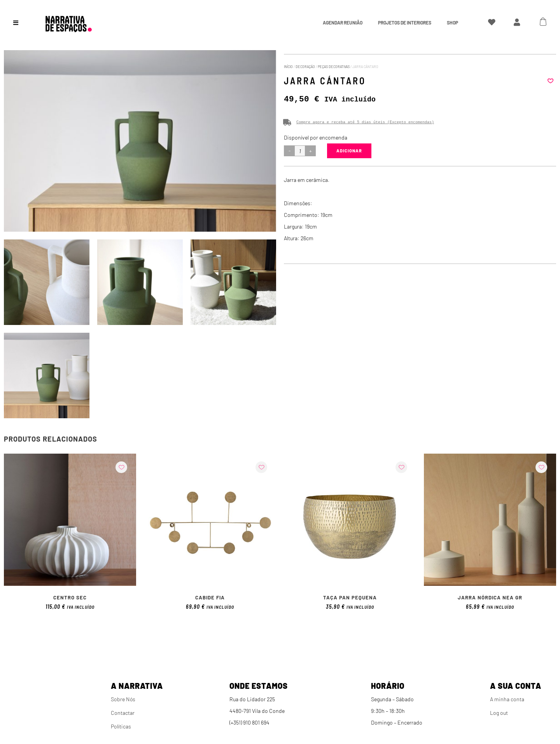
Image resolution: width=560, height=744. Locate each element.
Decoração (305, 67)
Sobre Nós (123, 699)
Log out (499, 713)
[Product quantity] (300, 151)
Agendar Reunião (343, 23)
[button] (550, 81)
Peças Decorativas (334, 67)
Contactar (123, 713)
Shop (452, 23)
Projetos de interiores (405, 23)
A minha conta (507, 699)
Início (288, 67)
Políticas (121, 726)
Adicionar (349, 151)
